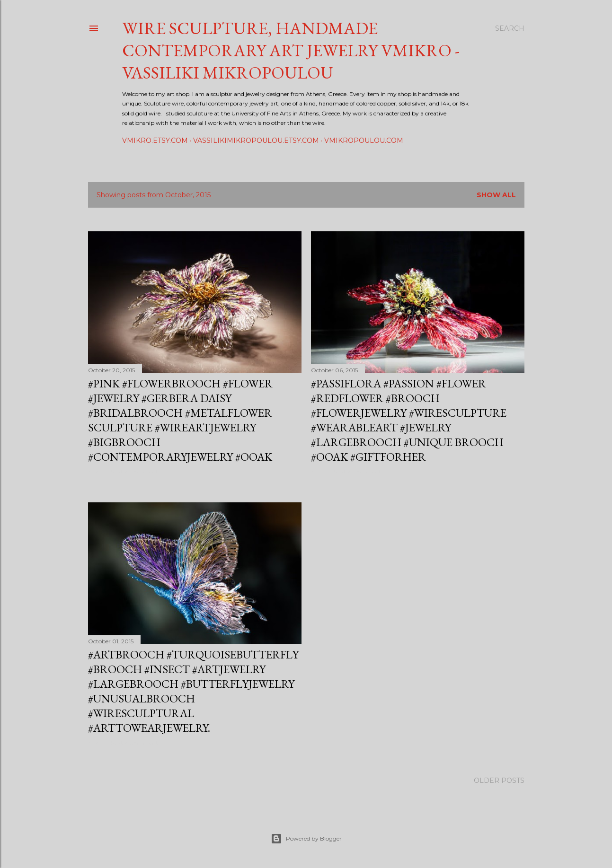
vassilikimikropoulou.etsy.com (256, 140)
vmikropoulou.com (364, 140)
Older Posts (499, 780)
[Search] (510, 28)
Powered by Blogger (306, 839)
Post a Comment (134, 471)
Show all (496, 195)
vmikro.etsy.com (155, 140)
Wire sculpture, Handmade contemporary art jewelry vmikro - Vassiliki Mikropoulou (291, 50)
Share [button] (96, 471)
